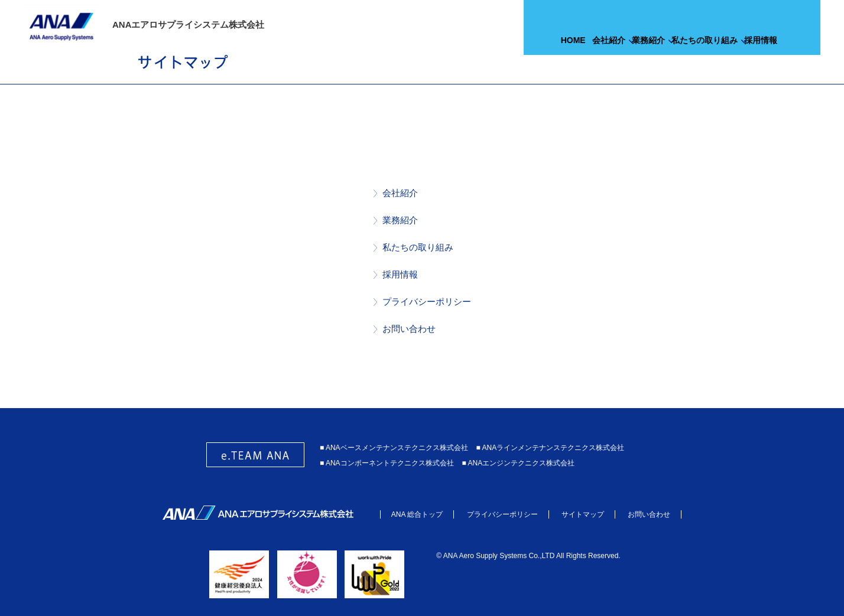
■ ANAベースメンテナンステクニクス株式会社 (394, 448)
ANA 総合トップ (417, 514)
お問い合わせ (409, 329)
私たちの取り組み (418, 247)
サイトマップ (583, 514)
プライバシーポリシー (427, 302)
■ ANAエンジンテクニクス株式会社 (519, 463)
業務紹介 (400, 220)
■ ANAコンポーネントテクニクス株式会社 (387, 463)
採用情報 (400, 274)
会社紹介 (400, 193)
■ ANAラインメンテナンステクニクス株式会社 (551, 448)
